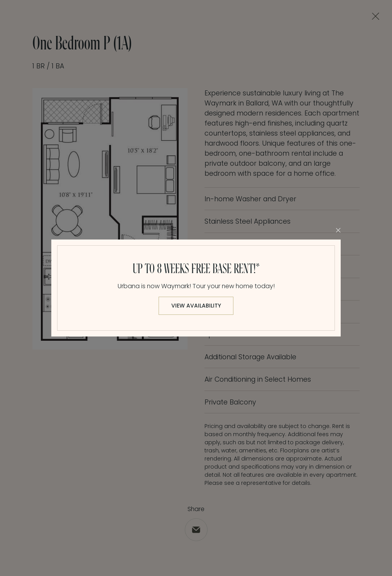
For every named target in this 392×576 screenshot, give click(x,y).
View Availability (196, 306)
